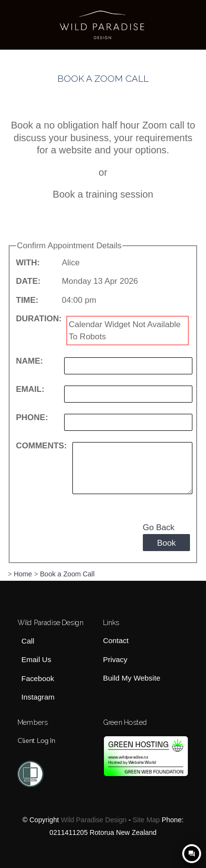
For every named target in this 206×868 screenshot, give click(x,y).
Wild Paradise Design (94, 820)
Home (23, 574)
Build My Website (132, 678)
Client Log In (36, 740)
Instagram (38, 697)
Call (28, 641)
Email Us (36, 660)
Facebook (38, 678)
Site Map (146, 820)
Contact (116, 641)
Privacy (115, 659)
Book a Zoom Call (67, 574)
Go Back (159, 527)
